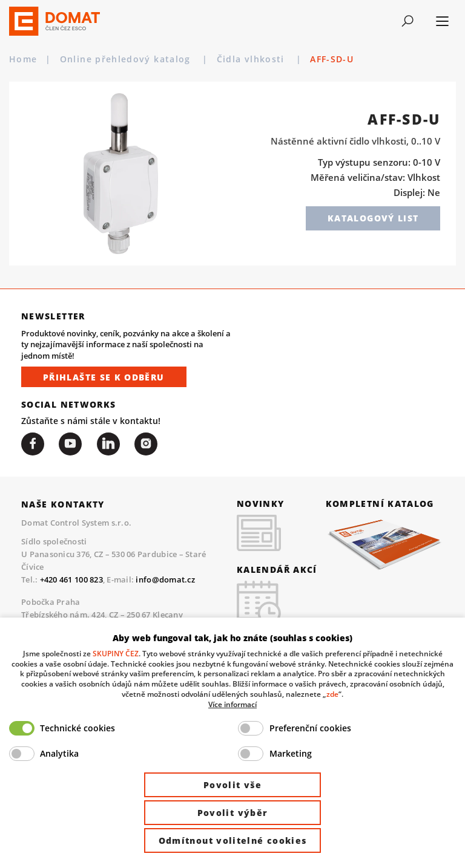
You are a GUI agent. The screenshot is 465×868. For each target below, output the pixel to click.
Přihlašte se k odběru (104, 377)
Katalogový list (373, 218)
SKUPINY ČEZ (116, 653)
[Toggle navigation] (408, 21)
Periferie (239, 59)
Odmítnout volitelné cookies (233, 840)
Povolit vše (232, 785)
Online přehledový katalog (127, 59)
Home (23, 59)
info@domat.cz (165, 579)
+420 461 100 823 (71, 579)
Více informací (232, 704)
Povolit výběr (233, 813)
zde (332, 694)
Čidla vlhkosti (320, 59)
